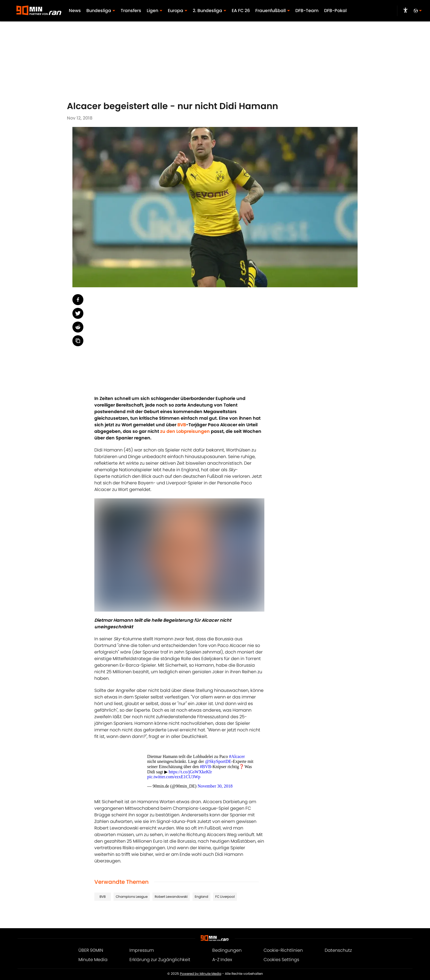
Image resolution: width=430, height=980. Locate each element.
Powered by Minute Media (201, 974)
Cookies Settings (281, 960)
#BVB (206, 767)
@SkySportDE (218, 761)
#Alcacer (237, 756)
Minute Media (93, 960)
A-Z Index (222, 960)
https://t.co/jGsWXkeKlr (190, 772)
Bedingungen (227, 950)
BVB (103, 897)
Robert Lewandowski (171, 897)
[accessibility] (405, 11)
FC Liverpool (225, 897)
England (201, 897)
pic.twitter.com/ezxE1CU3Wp (174, 777)
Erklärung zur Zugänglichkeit (160, 960)
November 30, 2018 (215, 786)
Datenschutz (338, 950)
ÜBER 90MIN (91, 950)
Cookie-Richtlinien (283, 950)
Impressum (142, 950)
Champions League (132, 897)
